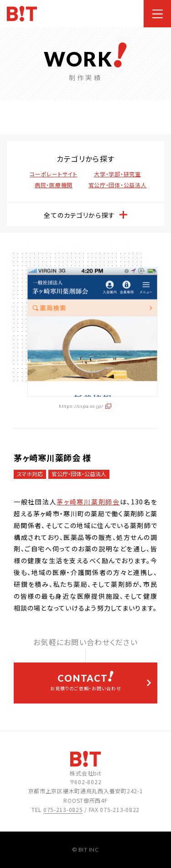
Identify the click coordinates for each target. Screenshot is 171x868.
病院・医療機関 (54, 185)
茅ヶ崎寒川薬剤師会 (88, 502)
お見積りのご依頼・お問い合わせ (85, 681)
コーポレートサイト (53, 174)
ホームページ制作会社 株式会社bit (22, 14)
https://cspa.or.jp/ (81, 406)
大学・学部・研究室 (117, 174)
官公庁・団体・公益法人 (118, 185)
